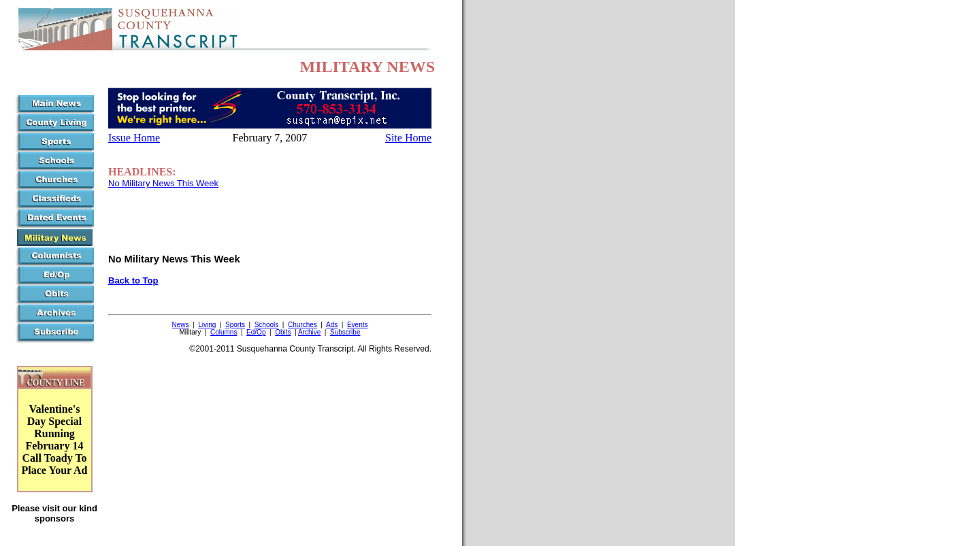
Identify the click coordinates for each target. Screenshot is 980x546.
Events (358, 325)
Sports (235, 325)
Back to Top (133, 280)
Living (207, 325)
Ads (332, 325)
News (180, 325)
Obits (283, 332)
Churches (303, 325)
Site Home (408, 138)
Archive (309, 332)
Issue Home (134, 138)
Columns (224, 332)
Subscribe (345, 332)
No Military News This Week (163, 183)
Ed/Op (256, 332)
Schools (267, 325)
